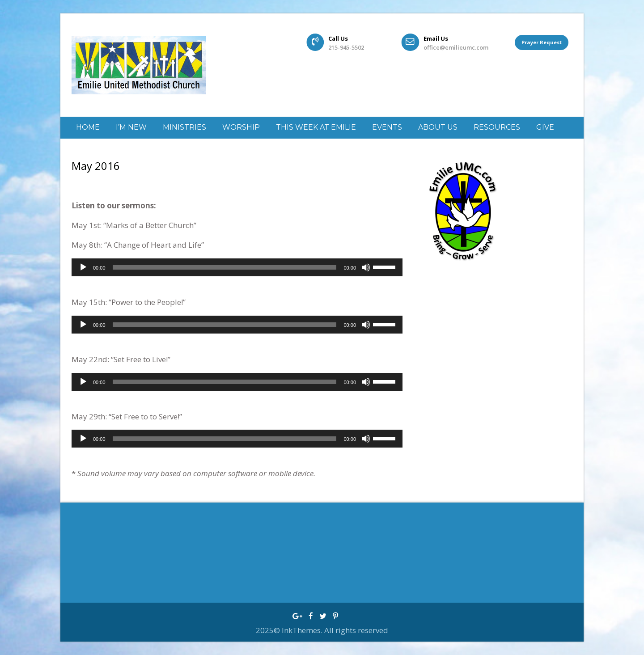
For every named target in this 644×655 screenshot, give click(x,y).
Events (387, 127)
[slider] (225, 267)
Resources (497, 127)
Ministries (184, 127)
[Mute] (366, 267)
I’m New (131, 127)
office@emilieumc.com (456, 47)
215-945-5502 (346, 47)
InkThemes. (303, 630)
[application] (237, 267)
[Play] (83, 267)
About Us (438, 127)
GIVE (545, 127)
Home (88, 127)
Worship (241, 127)
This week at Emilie (316, 127)
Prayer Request (542, 42)
